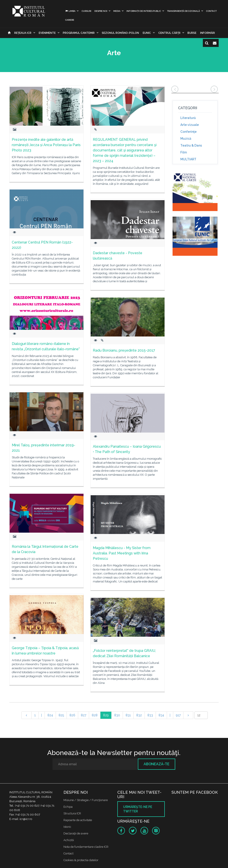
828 (95, 715)
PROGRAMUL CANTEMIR (79, 33)
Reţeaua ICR (23, 33)
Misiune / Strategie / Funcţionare (86, 800)
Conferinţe (188, 132)
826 (72, 715)
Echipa (68, 807)
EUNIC (147, 33)
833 (150, 715)
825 (61, 715)
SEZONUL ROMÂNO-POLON (120, 33)
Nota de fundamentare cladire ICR (86, 847)
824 (50, 715)
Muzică (186, 139)
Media (117, 11)
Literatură (188, 118)
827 (83, 715)
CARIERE (70, 20)
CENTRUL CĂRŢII (169, 33)
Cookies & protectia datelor (81, 860)
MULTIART (188, 159)
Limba (70, 11)
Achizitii (69, 840)
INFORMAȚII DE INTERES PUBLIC (144, 11)
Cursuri (86, 11)
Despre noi (101, 11)
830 (117, 715)
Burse (192, 33)
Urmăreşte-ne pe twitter (138, 809)
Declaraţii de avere (76, 833)
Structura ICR (72, 813)
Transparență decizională (183, 11)
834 (161, 715)
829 (106, 715)
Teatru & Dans (191, 145)
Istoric (67, 827)
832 (139, 715)
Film (184, 152)
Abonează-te (157, 764)
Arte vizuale (190, 125)
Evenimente (47, 33)
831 (128, 715)
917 (178, 715)
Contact (211, 11)
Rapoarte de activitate (78, 820)
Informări (208, 33)
